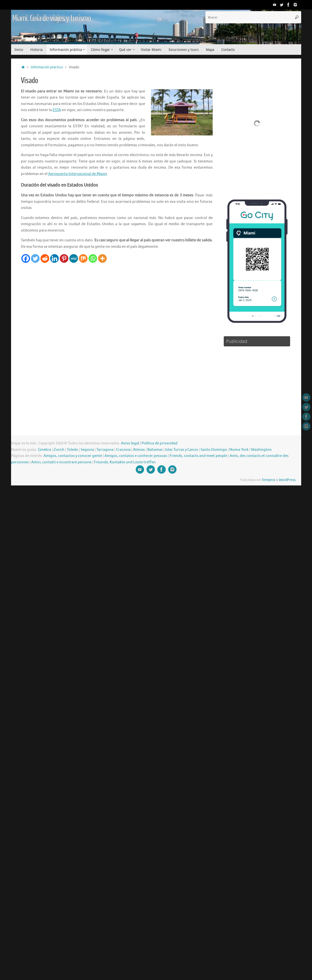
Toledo (73, 450)
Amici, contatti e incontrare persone (61, 462)
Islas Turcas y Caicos (182, 450)
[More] (102, 258)
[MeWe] (74, 258)
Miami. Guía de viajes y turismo (52, 18)
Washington (261, 450)
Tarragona (105, 450)
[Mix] (83, 258)
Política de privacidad (160, 443)
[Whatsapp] (93, 258)
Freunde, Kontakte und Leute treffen (125, 462)
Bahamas (155, 450)
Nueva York (239, 450)
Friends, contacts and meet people (198, 456)
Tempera (268, 480)
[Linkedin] (54, 258)
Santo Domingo (214, 450)
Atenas (139, 450)
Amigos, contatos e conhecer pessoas (136, 456)
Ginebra (45, 450)
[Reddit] (45, 258)
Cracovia (123, 450)
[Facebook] (26, 258)
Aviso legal (130, 443)
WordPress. (288, 480)
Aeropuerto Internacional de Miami (78, 174)
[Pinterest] (64, 258)
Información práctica (47, 67)
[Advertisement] (110, 300)
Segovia (87, 450)
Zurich (59, 450)
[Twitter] (35, 258)
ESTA (57, 110)
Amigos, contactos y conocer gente (73, 456)
